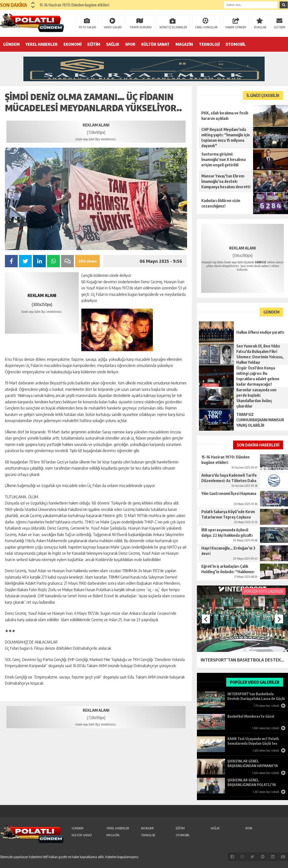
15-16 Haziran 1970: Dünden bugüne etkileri (74, 5)
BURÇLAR (260, 27)
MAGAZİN (184, 44)
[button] (33, 3)
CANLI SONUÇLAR (206, 27)
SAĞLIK (113, 44)
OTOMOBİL (236, 44)
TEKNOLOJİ (209, 44)
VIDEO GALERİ (113, 27)
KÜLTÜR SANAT (155, 44)
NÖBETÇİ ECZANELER (173, 27)
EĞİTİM (94, 44)
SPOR (130, 44)
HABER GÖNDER (236, 27)
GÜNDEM (11, 44)
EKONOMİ (72, 44)
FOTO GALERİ (87, 27)
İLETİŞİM (280, 27)
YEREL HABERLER (42, 44)
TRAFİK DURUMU (141, 27)
